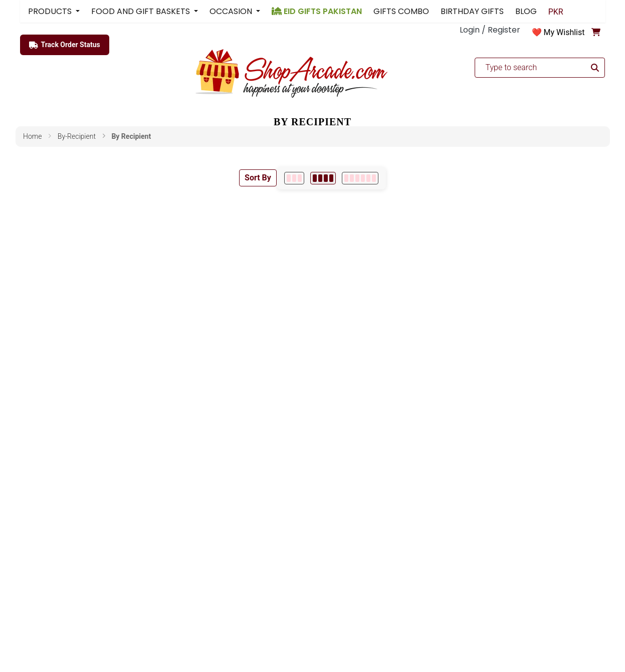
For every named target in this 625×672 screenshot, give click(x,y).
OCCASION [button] (232, 11)
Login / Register (490, 30)
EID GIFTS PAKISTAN (317, 11)
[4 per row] (323, 178)
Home (32, 136)
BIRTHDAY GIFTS (472, 11)
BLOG (526, 11)
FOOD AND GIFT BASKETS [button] (142, 11)
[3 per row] (294, 178)
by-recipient (77, 136)
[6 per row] (360, 178)
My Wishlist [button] (564, 32)
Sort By (258, 178)
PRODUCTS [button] (51, 11)
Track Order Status (65, 45)
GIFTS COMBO (401, 11)
